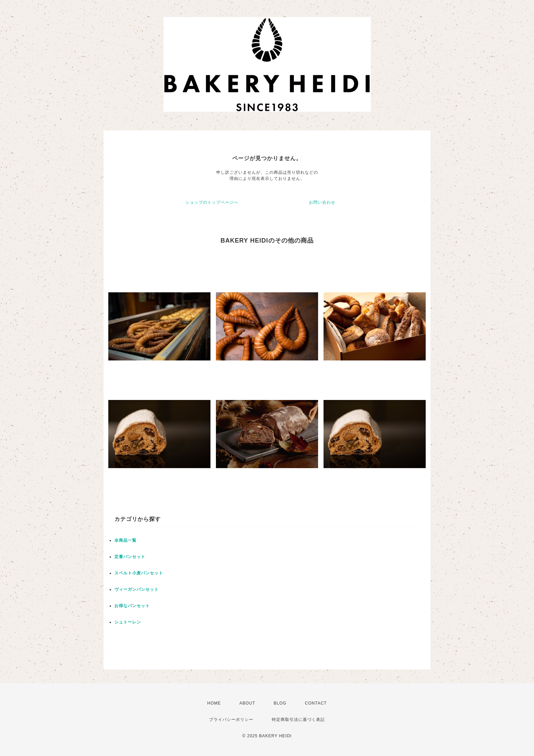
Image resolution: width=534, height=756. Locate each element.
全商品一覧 (125, 540)
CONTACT (316, 703)
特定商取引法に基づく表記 (298, 720)
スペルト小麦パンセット (139, 573)
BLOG (280, 703)
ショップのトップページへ (212, 202)
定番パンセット (130, 557)
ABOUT (247, 703)
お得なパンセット (132, 606)
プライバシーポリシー (231, 720)
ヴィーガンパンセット (137, 589)
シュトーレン (128, 622)
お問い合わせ (322, 202)
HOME (214, 703)
